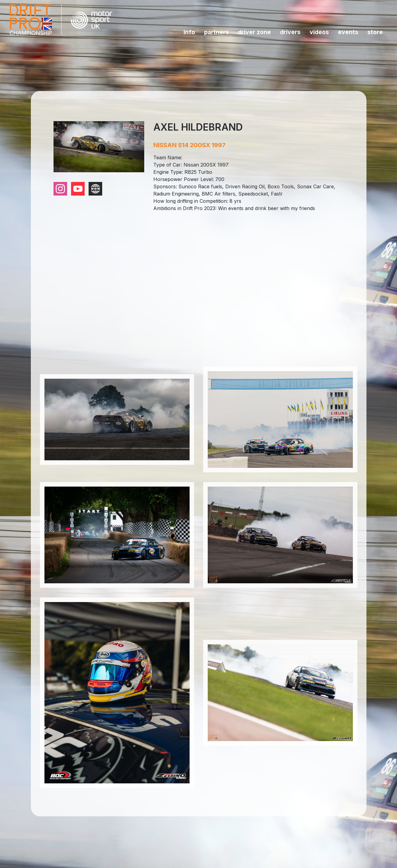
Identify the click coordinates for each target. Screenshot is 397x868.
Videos (319, 32)
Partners (216, 32)
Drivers (290, 32)
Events (348, 32)
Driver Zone (254, 32)
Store (375, 32)
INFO (189, 32)
